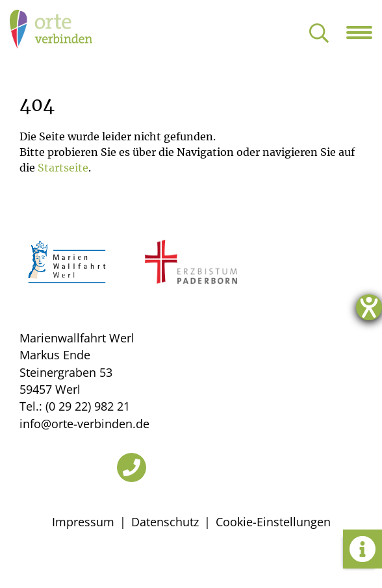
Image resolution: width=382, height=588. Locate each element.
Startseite (63, 168)
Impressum (83, 522)
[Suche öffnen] (319, 34)
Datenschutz (165, 522)
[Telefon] (132, 467)
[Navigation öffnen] (364, 32)
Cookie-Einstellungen (273, 522)
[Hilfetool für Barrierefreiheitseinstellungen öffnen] (369, 307)
